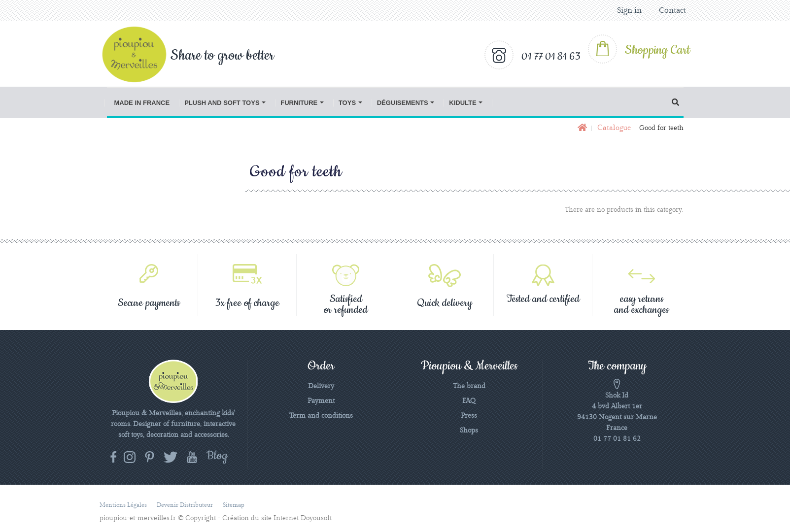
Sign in (629, 11)
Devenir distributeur (185, 505)
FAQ (469, 401)
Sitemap (234, 505)
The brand (469, 386)
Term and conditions (321, 416)
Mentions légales (123, 505)
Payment (321, 401)
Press (469, 416)
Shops (469, 431)
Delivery (321, 386)
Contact (672, 11)
